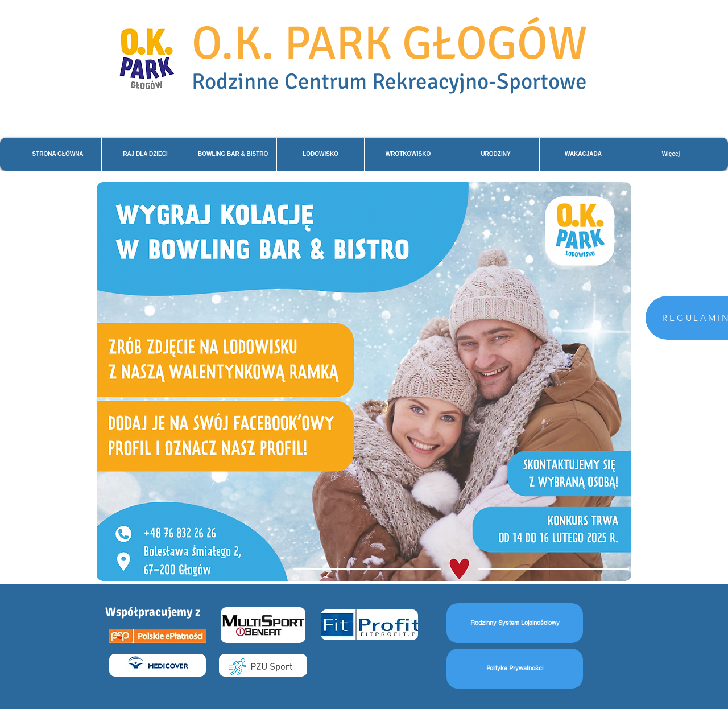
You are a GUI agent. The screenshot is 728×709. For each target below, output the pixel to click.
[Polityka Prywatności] (515, 669)
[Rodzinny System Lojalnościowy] (515, 623)
